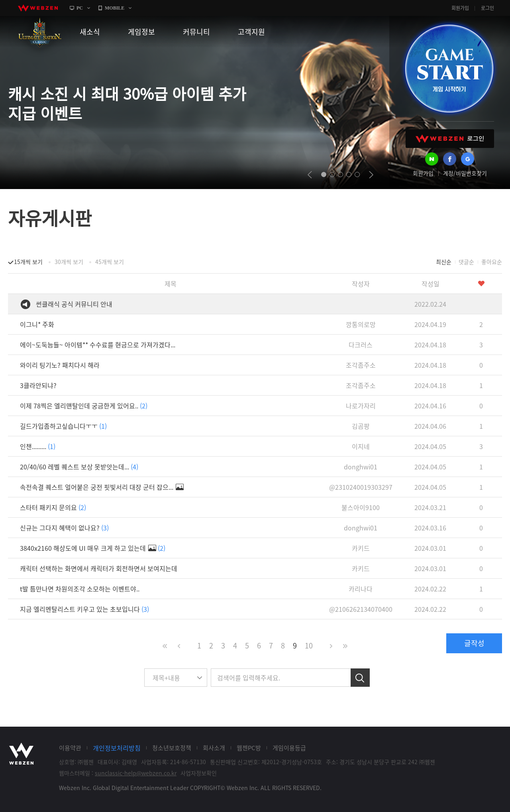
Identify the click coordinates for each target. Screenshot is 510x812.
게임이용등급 (289, 748)
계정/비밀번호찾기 (465, 173)
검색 (360, 678)
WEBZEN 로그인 (450, 139)
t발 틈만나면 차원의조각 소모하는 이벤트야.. (80, 589)
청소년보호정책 (172, 748)
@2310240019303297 (361, 487)
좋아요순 (492, 262)
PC (80, 8)
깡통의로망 (361, 324)
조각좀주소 (361, 365)
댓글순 (466, 262)
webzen (38, 8)
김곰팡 (361, 426)
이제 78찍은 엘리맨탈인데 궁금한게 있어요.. (84, 406)
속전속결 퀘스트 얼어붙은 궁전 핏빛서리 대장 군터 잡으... (102, 487)
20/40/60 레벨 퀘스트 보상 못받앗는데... (79, 467)
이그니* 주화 (37, 324)
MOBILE (115, 8)
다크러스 (361, 345)
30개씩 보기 (69, 262)
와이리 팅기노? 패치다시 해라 (60, 365)
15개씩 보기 (28, 262)
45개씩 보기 (110, 262)
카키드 (361, 548)
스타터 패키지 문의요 (53, 507)
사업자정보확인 (199, 773)
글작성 (474, 643)
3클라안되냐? (38, 385)
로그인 (487, 8)
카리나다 (361, 589)
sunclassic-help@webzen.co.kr (136, 773)
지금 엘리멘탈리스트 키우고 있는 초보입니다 (84, 609)
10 (309, 645)
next (371, 175)
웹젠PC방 (249, 748)
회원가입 (460, 8)
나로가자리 (361, 406)
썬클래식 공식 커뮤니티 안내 (74, 304)
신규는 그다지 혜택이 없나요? (64, 528)
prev (310, 175)
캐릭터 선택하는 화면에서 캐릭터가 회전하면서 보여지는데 (99, 568)
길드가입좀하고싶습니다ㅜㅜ (63, 426)
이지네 (361, 446)
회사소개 (214, 748)
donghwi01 (361, 467)
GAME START (449, 69)
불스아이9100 (361, 507)
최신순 (444, 262)
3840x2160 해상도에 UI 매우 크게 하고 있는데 (93, 548)
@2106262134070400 (361, 609)
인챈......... (38, 446)
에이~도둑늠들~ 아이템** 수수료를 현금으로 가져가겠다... (98, 345)
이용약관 (70, 748)
